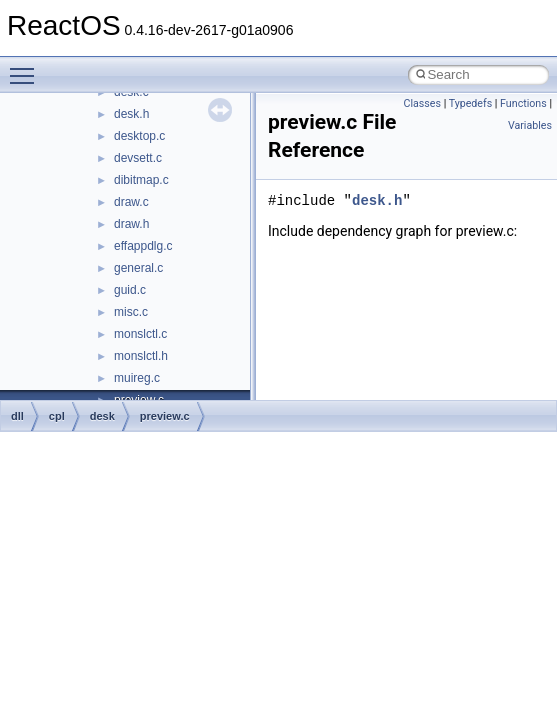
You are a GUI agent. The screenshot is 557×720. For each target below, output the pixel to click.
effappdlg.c (143, 246)
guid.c (130, 290)
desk (102, 416)
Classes (422, 103)
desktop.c (139, 136)
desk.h (131, 114)
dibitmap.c (141, 180)
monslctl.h (141, 356)
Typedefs (471, 103)
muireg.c (137, 378)
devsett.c (138, 158)
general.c (138, 268)
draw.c (131, 202)
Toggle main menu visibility (27, 67)
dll (17, 416)
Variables (530, 125)
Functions (523, 103)
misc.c (131, 312)
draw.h (131, 224)
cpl (57, 416)
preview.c (165, 416)
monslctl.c (140, 334)
